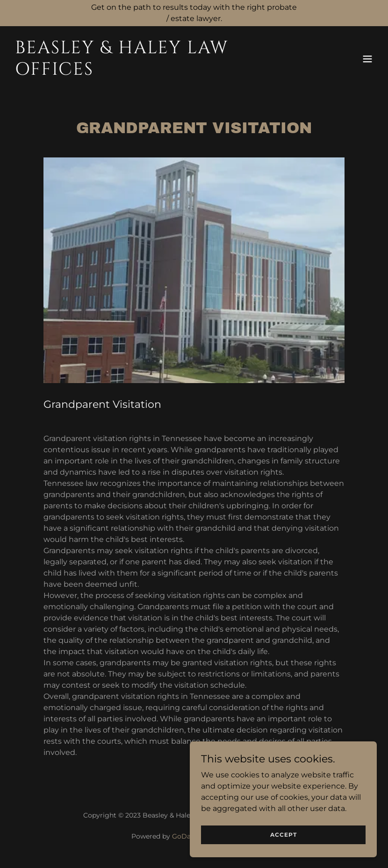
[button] (367, 59)
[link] (139, 72)
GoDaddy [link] (187, 836)
